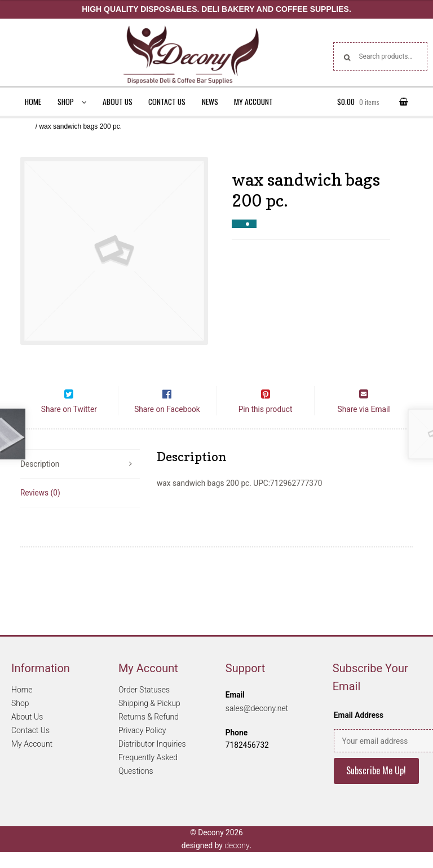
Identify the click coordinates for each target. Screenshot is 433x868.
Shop (66, 102)
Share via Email (364, 425)
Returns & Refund (149, 733)
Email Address (359, 731)
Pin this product (266, 425)
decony (237, 861)
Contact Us (167, 102)
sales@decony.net (257, 724)
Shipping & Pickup (149, 720)
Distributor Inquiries (152, 760)
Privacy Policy (142, 747)
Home (33, 102)
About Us (118, 102)
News (210, 102)
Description (40, 480)
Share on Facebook (167, 425)
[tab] (80, 481)
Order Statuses (144, 706)
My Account (253, 102)
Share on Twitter (69, 425)
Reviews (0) (40, 508)
